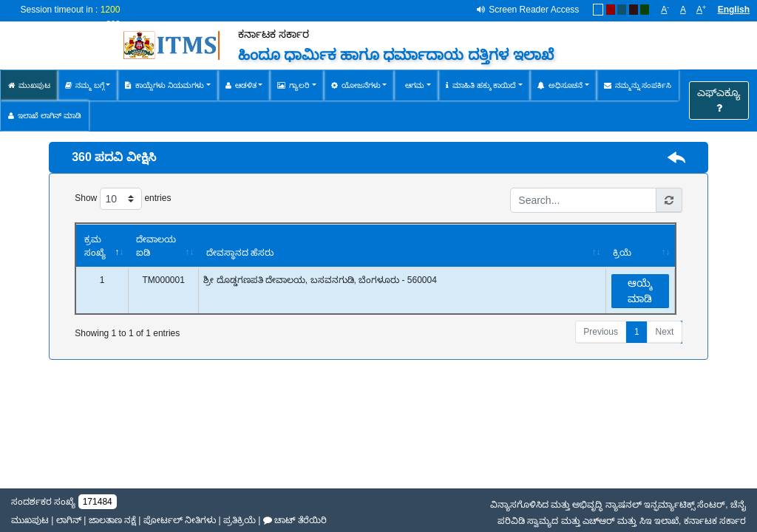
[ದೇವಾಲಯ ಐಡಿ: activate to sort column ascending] (163, 246)
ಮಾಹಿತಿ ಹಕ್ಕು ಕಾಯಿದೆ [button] (481, 85)
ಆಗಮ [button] (413, 85)
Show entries (123, 199)
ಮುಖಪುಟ (29, 85)
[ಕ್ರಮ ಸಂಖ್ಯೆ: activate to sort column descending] (102, 246)
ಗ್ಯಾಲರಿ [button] (293, 85)
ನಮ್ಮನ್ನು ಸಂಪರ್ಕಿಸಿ (638, 85)
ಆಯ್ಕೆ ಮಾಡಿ (640, 291)
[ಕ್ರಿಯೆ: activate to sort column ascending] (640, 246)
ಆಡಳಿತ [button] (241, 85)
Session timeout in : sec (71, 16)
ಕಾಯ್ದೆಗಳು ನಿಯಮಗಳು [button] (164, 85)
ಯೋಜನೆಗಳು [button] (356, 85)
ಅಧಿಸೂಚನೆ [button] (560, 85)
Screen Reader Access (534, 10)
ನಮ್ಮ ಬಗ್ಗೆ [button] (85, 85)
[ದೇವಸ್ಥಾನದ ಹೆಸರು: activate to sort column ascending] (401, 246)
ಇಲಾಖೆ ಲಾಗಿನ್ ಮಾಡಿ (45, 116)
